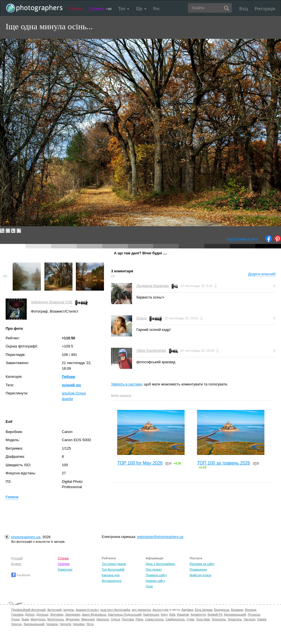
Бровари (237, 610)
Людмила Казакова (152, 286)
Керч (164, 614)
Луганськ (254, 614)
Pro (156, 9)
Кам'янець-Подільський (125, 614)
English (16, 564)
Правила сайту (156, 575)
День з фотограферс (160, 564)
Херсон (16, 624)
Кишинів (183, 614)
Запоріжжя (73, 614)
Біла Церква (204, 610)
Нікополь (103, 619)
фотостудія (161, 610)
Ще (141, 9)
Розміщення (198, 569)
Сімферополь (175, 619)
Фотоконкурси (112, 581)
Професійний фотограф (28, 610)
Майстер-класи (200, 575)
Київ (172, 614)
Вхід (244, 9)
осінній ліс (72, 385)
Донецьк (42, 614)
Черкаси (52, 624)
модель (69, 610)
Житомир (57, 614)
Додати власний (262, 274)
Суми (190, 619)
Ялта (90, 624)
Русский (17, 558)
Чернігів (65, 624)
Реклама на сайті (202, 564)
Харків (262, 619)
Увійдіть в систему (126, 384)
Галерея (101, 9)
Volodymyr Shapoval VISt (52, 302)
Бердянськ (222, 610)
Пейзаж (68, 377)
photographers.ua (26, 537)
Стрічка (75, 9)
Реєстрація (265, 9)
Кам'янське (151, 614)
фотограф (54, 610)
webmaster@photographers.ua (160, 537)
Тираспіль (235, 619)
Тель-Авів (203, 619)
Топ (124, 9)
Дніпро (30, 614)
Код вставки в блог (243, 239)
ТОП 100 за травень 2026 (224, 463)
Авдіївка (187, 610)
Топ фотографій (113, 569)
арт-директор (141, 610)
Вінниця (251, 610)
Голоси (12, 497)
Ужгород (250, 619)
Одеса (115, 619)
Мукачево (73, 619)
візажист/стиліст (87, 610)
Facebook (21, 575)
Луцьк (15, 619)
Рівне (139, 619)
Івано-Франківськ (94, 614)
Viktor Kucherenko (151, 350)
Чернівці (79, 624)
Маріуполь (38, 619)
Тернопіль (219, 619)
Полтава (128, 619)
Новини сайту (155, 581)
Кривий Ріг (215, 614)
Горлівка (17, 614)
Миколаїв (88, 619)
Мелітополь (56, 619)
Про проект (154, 569)
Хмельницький (34, 624)
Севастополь (154, 619)
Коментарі (65, 569)
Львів (25, 619)
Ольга (141, 318)
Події (149, 586)
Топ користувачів (114, 564)
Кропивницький (235, 614)
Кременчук (198, 614)
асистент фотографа (115, 610)
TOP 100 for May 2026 (140, 463)
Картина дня (111, 575)
